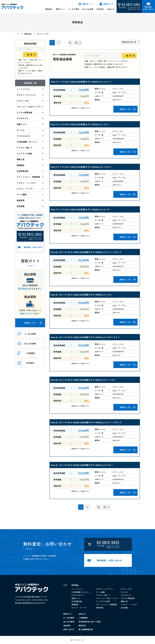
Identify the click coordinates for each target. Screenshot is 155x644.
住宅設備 (124, 608)
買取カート (87, 4)
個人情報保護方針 (86, 629)
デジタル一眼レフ (103, 595)
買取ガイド (60, 9)
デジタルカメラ (77, 595)
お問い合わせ (69, 629)
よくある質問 (74, 9)
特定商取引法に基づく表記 (90, 622)
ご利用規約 (83, 618)
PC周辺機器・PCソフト (81, 592)
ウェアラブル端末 (103, 601)
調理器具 (75, 604)
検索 (30, 55)
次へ (77, 43)
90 (70, 43)
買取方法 (82, 625)
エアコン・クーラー (79, 608)
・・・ (64, 43)
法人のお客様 (88, 9)
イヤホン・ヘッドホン (129, 604)
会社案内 (100, 9)
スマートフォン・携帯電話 (106, 604)
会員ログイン (109, 4)
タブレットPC (43, 34)
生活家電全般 (77, 601)
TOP (17, 34)
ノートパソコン (77, 589)
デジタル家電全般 (128, 598)
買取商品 (49, 9)
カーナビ (124, 592)
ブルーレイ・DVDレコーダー (107, 598)
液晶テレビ (76, 598)
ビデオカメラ (126, 595)
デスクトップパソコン (105, 589)
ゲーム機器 (100, 592)
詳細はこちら (33, 323)
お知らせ (111, 9)
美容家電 (100, 608)
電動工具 (124, 601)
